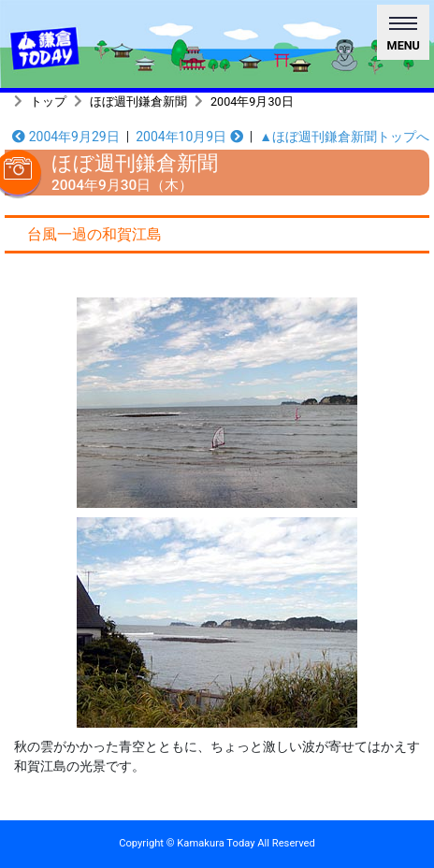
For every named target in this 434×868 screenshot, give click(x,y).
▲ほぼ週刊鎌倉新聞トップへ (344, 137)
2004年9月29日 (66, 137)
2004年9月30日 (252, 101)
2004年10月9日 (189, 137)
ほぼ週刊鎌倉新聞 (138, 101)
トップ (48, 101)
